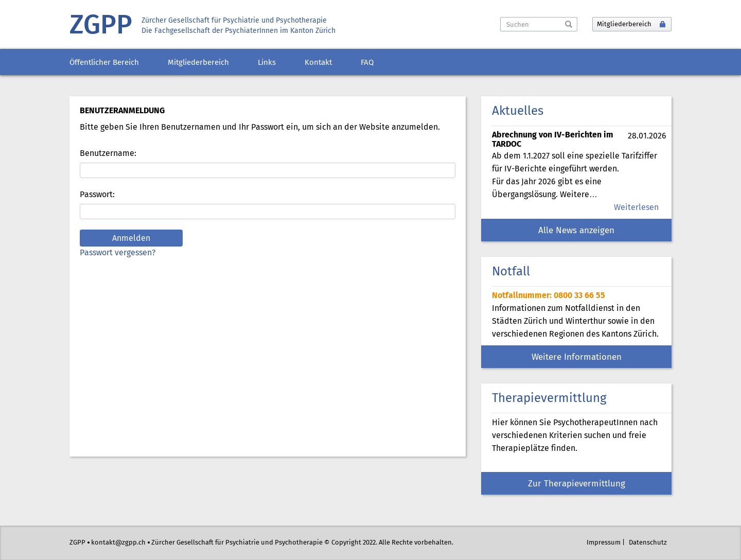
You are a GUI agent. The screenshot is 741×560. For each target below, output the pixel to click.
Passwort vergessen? (118, 253)
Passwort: (97, 195)
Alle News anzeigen (576, 231)
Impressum (604, 543)
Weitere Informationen (577, 357)
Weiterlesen (636, 208)
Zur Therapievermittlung (577, 484)
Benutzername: (108, 154)
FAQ (367, 63)
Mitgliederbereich (198, 63)
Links (267, 63)
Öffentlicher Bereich (104, 63)
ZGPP (101, 26)
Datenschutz (648, 543)
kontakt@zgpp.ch (118, 543)
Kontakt (318, 63)
